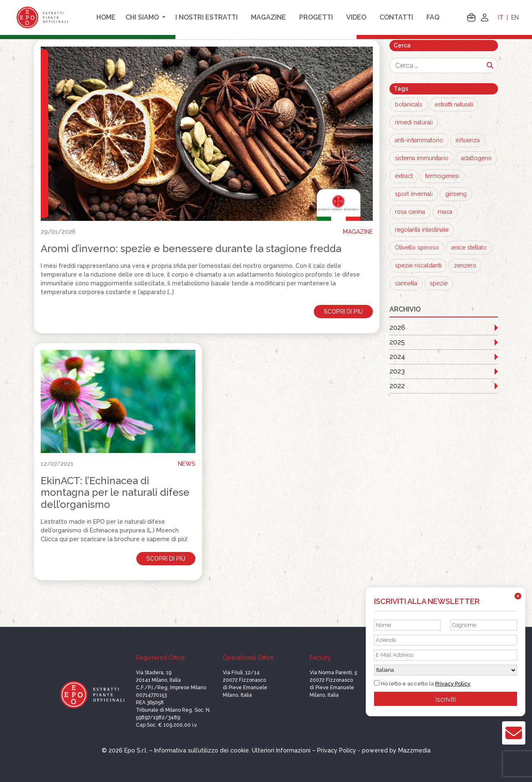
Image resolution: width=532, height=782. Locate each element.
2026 (397, 328)
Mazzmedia (414, 750)
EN (515, 17)
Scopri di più (343, 312)
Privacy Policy (453, 684)
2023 (397, 371)
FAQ (433, 17)
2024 (397, 357)
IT (501, 17)
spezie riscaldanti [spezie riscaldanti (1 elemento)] (418, 265)
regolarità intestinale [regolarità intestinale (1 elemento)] (422, 230)
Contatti (396, 17)
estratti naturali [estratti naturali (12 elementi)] (454, 104)
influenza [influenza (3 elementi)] (468, 140)
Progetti (316, 17)
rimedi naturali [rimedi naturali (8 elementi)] (414, 122)
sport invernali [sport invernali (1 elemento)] (414, 194)
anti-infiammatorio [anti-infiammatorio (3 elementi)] (419, 140)
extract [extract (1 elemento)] (404, 176)
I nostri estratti (207, 17)
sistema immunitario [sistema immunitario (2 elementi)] (422, 158)
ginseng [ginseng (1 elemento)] (456, 194)
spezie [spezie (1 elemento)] (439, 283)
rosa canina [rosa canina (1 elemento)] (410, 212)
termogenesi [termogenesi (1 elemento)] (442, 176)
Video (356, 17)
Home (106, 17)
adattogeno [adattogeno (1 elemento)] (476, 158)
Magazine (268, 17)
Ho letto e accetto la (422, 683)
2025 (397, 342)
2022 (397, 386)
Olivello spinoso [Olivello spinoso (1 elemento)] (417, 247)
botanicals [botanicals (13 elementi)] (409, 104)
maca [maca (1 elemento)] (445, 212)
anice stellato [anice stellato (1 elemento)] (469, 247)
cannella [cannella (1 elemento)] (406, 283)
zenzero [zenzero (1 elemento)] (465, 265)
